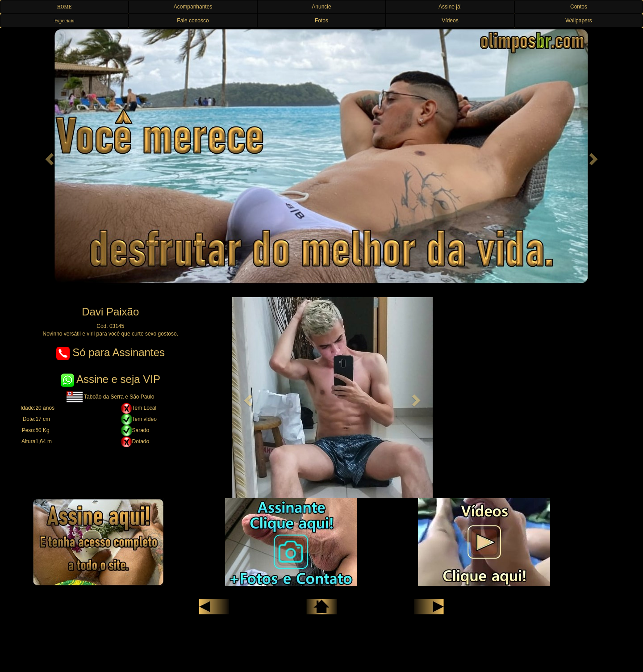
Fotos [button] (321, 21)
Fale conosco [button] (193, 21)
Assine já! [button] (450, 7)
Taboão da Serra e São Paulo (111, 397)
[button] (48, 156)
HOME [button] (65, 7)
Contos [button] (579, 7)
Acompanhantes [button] (193, 7)
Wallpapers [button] (579, 21)
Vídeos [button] (450, 21)
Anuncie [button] (321, 7)
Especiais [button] (65, 21)
